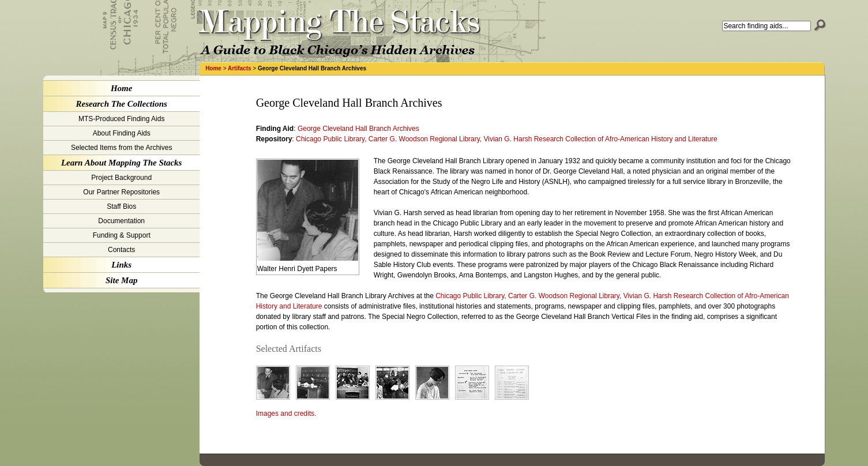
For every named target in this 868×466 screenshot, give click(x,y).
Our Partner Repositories (121, 192)
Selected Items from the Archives (121, 148)
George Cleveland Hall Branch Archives (358, 129)
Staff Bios (121, 206)
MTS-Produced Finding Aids (121, 119)
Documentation (121, 221)
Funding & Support (122, 235)
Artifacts (240, 68)
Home (213, 68)
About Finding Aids (122, 133)
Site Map (121, 280)
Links (121, 265)
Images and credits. (286, 414)
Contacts (121, 250)
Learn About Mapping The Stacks (121, 163)
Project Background (121, 178)
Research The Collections (122, 104)
